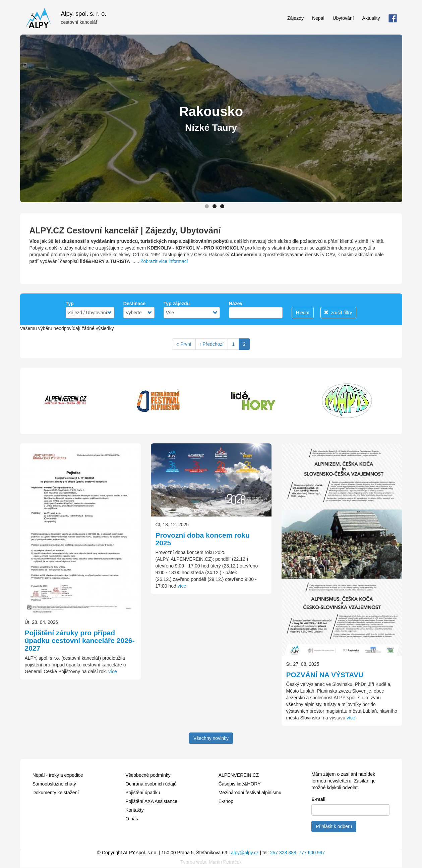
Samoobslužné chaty (54, 784)
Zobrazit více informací (164, 261)
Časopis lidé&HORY (240, 784)
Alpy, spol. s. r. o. (84, 13)
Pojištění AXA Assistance (151, 801)
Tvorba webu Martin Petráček (211, 862)
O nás (132, 819)
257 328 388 (283, 853)
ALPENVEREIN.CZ (239, 775)
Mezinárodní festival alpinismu (250, 793)
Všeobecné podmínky (148, 775)
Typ (70, 304)
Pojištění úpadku (143, 793)
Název (236, 304)
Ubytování (343, 18)
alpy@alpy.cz (245, 853)
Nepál (318, 18)
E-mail (318, 799)
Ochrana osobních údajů (151, 784)
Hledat (303, 313)
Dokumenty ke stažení (56, 793)
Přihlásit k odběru (334, 826)
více (113, 671)
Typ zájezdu (177, 304)
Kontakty (134, 810)
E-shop (226, 801)
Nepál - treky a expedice (58, 775)
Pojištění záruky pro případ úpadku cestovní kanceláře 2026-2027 (80, 640)
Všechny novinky (211, 738)
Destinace (134, 304)
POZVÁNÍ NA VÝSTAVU (325, 675)
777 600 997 (312, 853)
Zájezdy (295, 18)
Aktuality (371, 18)
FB (393, 18)
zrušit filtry (338, 313)
